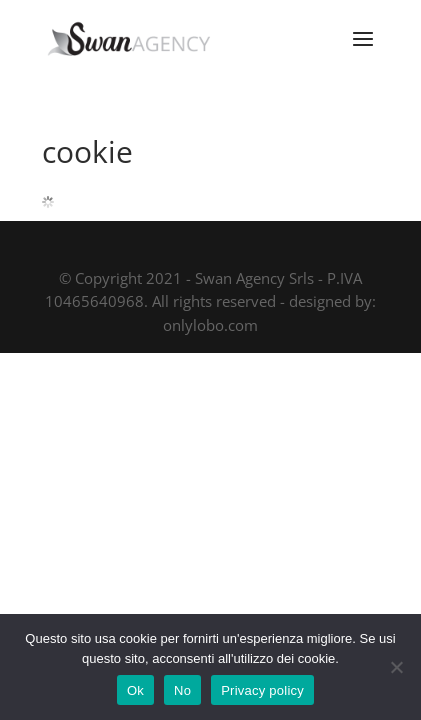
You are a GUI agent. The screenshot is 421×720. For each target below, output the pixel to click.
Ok (135, 690)
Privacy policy (262, 690)
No (182, 690)
